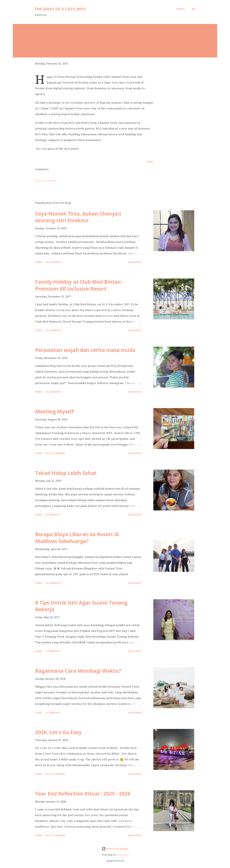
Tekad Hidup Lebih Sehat (66, 473)
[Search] (180, 9)
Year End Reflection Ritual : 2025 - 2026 (83, 794)
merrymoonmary (122, 855)
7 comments (53, 651)
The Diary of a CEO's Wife (60, 9)
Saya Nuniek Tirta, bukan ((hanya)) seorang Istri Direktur (78, 217)
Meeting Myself (54, 411)
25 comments (53, 392)
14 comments (53, 583)
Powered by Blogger (115, 849)
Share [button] (150, 162)
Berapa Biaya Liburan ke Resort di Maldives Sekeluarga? (77, 538)
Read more (135, 262)
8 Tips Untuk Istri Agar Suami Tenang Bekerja (81, 606)
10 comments (53, 330)
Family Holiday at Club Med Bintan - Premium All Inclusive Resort (79, 285)
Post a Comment (45, 180)
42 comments (53, 262)
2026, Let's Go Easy (58, 732)
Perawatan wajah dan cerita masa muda (85, 350)
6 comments (53, 515)
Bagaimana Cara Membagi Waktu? (78, 671)
